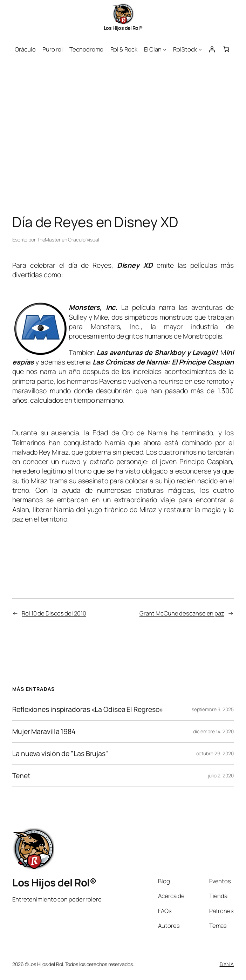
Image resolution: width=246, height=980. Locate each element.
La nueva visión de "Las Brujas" (60, 754)
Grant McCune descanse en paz (182, 613)
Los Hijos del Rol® (123, 28)
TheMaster (49, 240)
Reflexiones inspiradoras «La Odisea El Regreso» (88, 709)
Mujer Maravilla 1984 (44, 731)
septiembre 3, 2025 (213, 709)
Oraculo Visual (84, 240)
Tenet (21, 776)
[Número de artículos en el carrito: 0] (226, 49)
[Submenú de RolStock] (200, 49)
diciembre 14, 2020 (213, 731)
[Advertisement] (123, 131)
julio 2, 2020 (221, 775)
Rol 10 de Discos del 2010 (54, 613)
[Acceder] (212, 49)
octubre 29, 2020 (215, 753)
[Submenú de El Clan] (165, 49)
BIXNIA (227, 964)
